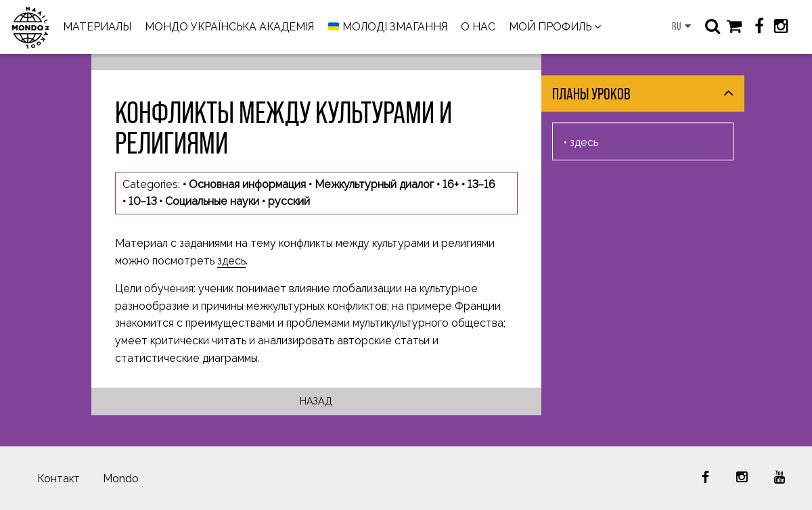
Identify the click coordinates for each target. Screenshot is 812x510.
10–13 (142, 201)
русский (289, 201)
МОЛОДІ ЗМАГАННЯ (388, 27)
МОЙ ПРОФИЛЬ (550, 27)
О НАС (478, 27)
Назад (316, 401)
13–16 (481, 184)
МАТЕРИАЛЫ (97, 27)
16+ (451, 184)
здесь (231, 261)
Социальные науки (212, 201)
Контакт (59, 479)
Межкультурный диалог (374, 184)
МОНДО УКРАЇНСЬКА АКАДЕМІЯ (229, 27)
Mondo (121, 479)
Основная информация (247, 184)
